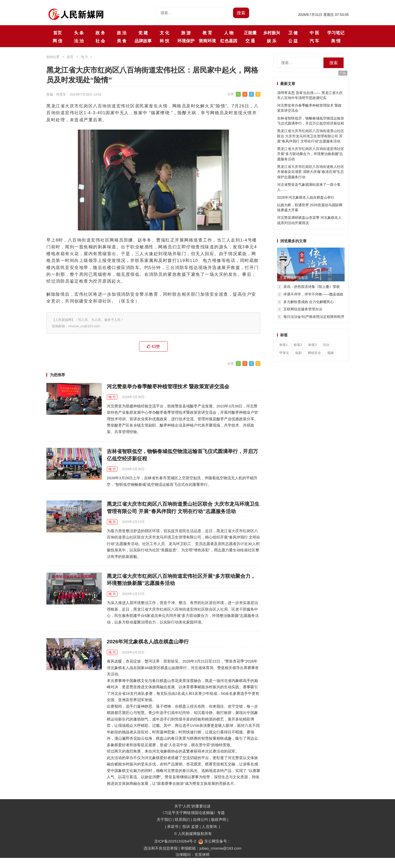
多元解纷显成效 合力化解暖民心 (309, 302)
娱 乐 (272, 41)
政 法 (122, 33)
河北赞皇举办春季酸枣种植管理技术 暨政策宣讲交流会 (168, 386)
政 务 (100, 33)
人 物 (229, 33)
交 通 (250, 41)
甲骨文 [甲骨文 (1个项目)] (284, 353)
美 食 (122, 41)
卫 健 (293, 33)
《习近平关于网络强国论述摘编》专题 (193, 813)
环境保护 (186, 41)
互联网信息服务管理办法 (303, 309)
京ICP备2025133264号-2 (175, 841)
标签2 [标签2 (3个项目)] (298, 345)
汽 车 (314, 41)
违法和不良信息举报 (161, 848)
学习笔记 (336, 33)
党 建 (143, 33)
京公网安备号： (215, 841)
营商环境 (207, 41)
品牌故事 (143, 41)
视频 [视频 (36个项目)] (331, 353)
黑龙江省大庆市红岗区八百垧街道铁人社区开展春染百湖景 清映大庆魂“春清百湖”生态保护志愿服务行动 (311, 172)
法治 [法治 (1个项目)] (326, 345)
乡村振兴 (272, 33)
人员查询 (210, 827)
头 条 (79, 33)
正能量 (250, 33)
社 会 (100, 41)
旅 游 (186, 33)
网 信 (57, 41)
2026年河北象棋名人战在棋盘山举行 (148, 642)
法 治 (79, 41)
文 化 (164, 33)
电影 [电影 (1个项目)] (299, 353)
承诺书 (173, 827)
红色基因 (229, 41)
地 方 (85, 57)
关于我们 (164, 819)
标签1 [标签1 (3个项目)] (284, 345)
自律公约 (201, 819)
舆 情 (336, 41)
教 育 (207, 33)
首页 (57, 33)
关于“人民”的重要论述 (193, 806)
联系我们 (182, 819)
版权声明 (219, 819)
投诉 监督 (190, 827)
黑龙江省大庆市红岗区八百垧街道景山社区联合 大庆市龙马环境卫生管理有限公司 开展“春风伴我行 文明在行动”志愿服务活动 (311, 136)
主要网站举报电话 (294, 278)
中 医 (314, 33)
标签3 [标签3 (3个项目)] (312, 345)
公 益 (293, 41)
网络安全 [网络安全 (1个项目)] (314, 353)
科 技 (164, 41)
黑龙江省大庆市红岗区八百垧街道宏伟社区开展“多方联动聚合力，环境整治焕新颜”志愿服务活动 (311, 154)
